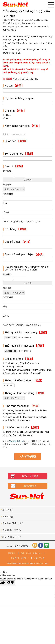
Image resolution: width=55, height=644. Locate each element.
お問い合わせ (30, 486)
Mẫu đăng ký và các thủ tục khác (26, 20)
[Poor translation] (11, 583)
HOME (6, 20)
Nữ (8, 119)
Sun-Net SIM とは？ (13, 523)
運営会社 (12, 553)
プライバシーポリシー (20, 558)
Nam (9, 115)
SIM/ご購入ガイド (12, 537)
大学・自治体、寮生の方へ (31, 553)
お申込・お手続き (30, 476)
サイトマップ (39, 558)
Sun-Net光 (8, 517)
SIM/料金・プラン (12, 530)
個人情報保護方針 (17, 441)
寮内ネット (8, 510)
